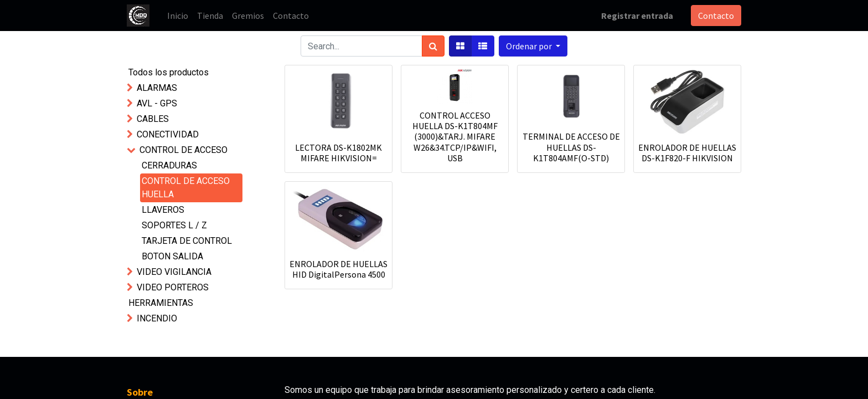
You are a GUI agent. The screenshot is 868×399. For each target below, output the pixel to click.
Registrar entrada (637, 16)
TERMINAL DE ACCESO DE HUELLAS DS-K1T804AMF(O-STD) (571, 147)
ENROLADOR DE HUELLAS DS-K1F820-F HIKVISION (687, 153)
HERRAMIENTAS (161, 303)
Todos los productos (169, 72)
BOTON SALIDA (172, 256)
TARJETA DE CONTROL (187, 241)
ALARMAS (157, 88)
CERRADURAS (169, 165)
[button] (533, 46)
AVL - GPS (157, 103)
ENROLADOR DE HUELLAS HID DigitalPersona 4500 (339, 269)
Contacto (716, 16)
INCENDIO (157, 318)
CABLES (153, 119)
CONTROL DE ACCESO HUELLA (186, 188)
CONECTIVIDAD (168, 134)
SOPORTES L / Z (174, 225)
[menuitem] (178, 16)
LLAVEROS (163, 210)
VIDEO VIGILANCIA (174, 272)
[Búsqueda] (433, 46)
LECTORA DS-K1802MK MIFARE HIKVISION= (339, 153)
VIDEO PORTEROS (173, 287)
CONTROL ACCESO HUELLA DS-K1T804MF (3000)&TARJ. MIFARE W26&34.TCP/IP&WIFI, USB (455, 137)
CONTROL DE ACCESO (184, 150)
